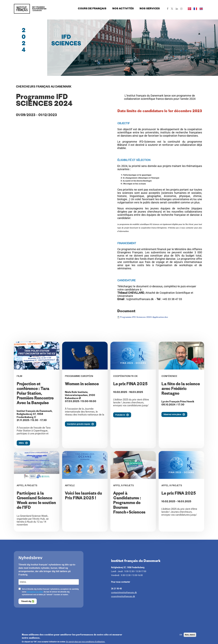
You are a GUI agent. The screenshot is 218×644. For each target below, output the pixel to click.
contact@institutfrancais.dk (124, 593)
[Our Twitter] (172, 9)
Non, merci (190, 636)
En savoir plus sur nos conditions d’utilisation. (86, 642)
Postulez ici (123, 415)
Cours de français (92, 9)
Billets (24, 443)
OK (181, 636)
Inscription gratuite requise (82, 424)
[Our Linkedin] (177, 9)
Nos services (150, 9)
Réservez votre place (175, 414)
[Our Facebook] (168, 9)
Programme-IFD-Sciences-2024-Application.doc (144, 317)
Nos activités (123, 9)
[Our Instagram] (181, 9)
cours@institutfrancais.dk (123, 596)
